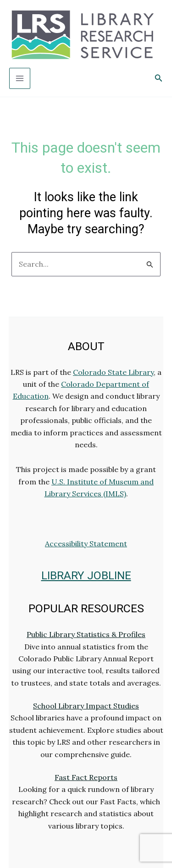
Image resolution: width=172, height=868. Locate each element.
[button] (159, 78)
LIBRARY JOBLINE (86, 575)
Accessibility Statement (86, 544)
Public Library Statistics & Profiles (86, 634)
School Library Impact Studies (86, 706)
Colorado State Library (113, 372)
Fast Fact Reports (86, 777)
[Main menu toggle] (20, 78)
